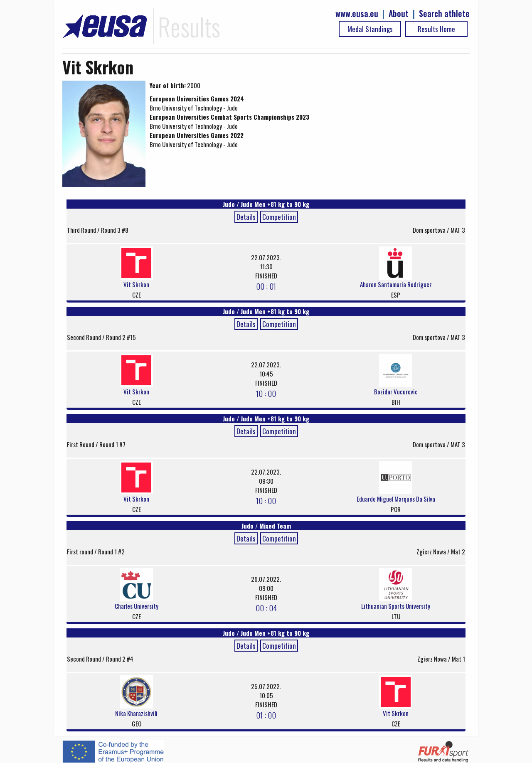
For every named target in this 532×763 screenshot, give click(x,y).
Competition (279, 217)
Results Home (436, 29)
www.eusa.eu (357, 14)
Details (246, 217)
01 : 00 (266, 715)
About (399, 14)
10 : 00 (266, 393)
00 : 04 (266, 608)
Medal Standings (370, 29)
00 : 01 (266, 286)
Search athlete (444, 14)
